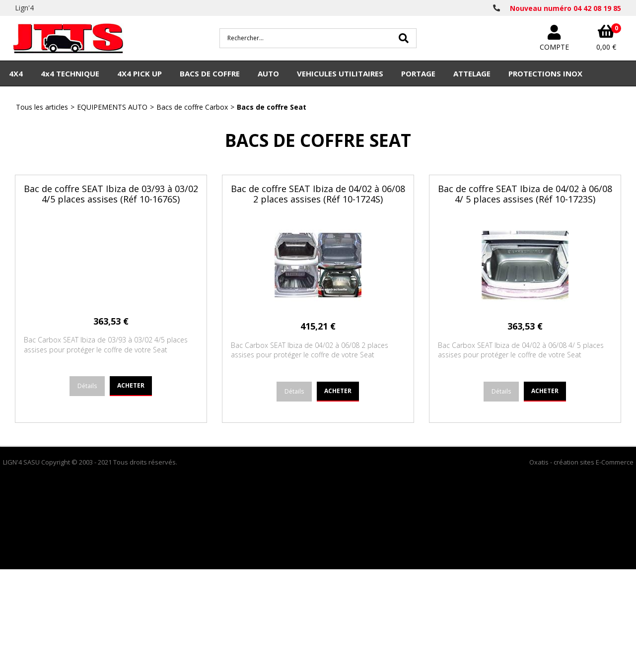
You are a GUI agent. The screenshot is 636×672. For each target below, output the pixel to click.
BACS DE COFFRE (210, 73)
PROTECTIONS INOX (545, 73)
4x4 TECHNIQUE (70, 73)
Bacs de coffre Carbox (192, 107)
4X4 (16, 73)
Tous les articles (42, 107)
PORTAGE (418, 73)
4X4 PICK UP (140, 73)
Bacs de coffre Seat (272, 107)
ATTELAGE (472, 73)
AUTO (268, 73)
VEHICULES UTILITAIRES (340, 73)
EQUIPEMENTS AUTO (112, 107)
